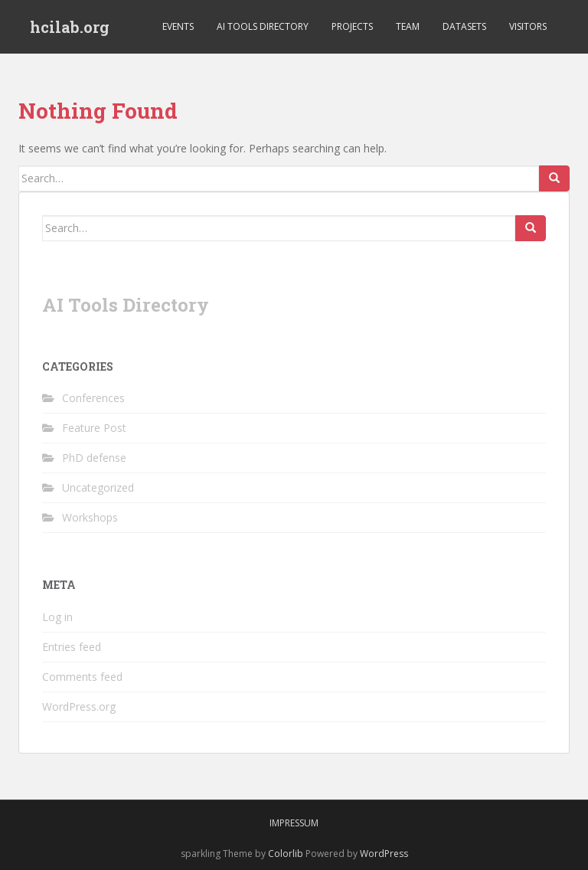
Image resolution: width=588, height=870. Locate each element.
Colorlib (286, 854)
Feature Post (94, 428)
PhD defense (94, 458)
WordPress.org (79, 706)
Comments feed (82, 677)
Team (408, 26)
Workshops (90, 517)
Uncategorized (98, 487)
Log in (57, 617)
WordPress (384, 854)
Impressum (294, 823)
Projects (352, 26)
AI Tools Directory (263, 26)
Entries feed (72, 647)
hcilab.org (70, 27)
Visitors (528, 26)
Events (178, 26)
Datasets (464, 26)
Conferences (93, 398)
